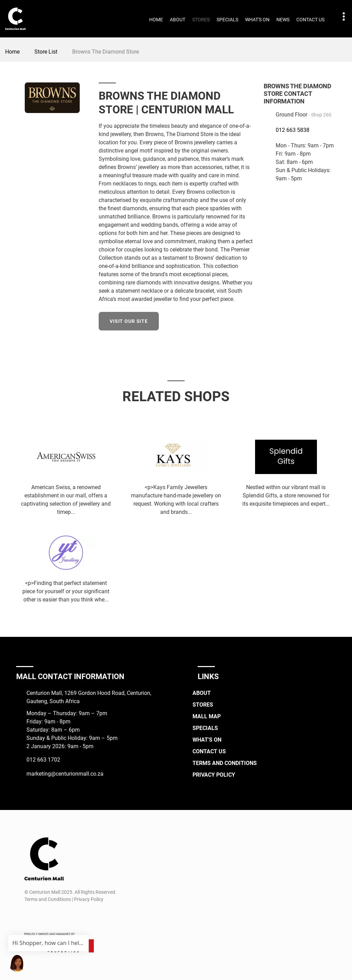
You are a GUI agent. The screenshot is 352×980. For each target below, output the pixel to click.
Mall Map (207, 716)
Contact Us (310, 20)
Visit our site (129, 321)
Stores (201, 20)
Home (156, 20)
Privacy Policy (214, 775)
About (178, 20)
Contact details (340, 17)
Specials (227, 20)
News (283, 20)
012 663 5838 (293, 130)
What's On (257, 20)
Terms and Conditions (225, 763)
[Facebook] (249, 320)
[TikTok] (54, 916)
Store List (46, 52)
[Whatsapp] (67, 916)
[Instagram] (42, 916)
